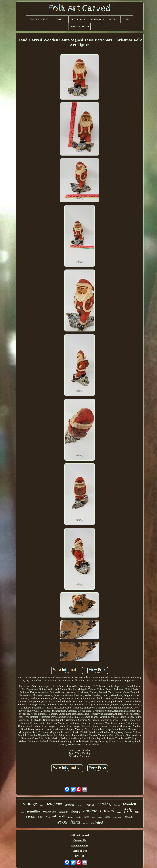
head (42, 806)
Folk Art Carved (80, 835)
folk (128, 810)
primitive (33, 811)
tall (137, 812)
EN (77, 856)
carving (104, 804)
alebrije (70, 805)
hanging (81, 805)
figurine (117, 805)
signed (51, 816)
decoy (70, 817)
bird (93, 817)
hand (75, 822)
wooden (130, 804)
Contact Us (80, 840)
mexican (49, 811)
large (86, 817)
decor (85, 824)
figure (76, 811)
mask (40, 817)
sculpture (54, 804)
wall (62, 816)
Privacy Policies (80, 846)
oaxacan (64, 812)
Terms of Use (80, 851)
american (117, 817)
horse (22, 813)
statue (91, 805)
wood (62, 822)
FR (82, 856)
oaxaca (30, 817)
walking (129, 817)
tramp (100, 817)
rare (119, 812)
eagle (78, 817)
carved (107, 810)
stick (108, 817)
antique (90, 811)
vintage (30, 804)
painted (97, 822)
